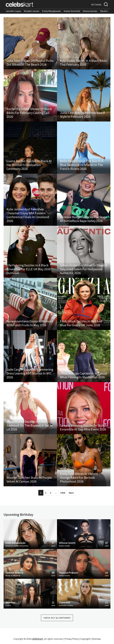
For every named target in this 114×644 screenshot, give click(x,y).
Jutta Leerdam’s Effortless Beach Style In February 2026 (82, 115)
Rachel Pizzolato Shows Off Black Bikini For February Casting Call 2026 (29, 113)
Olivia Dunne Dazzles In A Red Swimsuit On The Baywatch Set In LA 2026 (30, 425)
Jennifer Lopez (13, 11)
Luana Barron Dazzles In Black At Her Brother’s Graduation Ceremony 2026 (29, 165)
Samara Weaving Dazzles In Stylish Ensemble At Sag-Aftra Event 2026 (83, 427)
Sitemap (96, 639)
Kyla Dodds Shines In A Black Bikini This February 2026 (84, 63)
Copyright (85, 639)
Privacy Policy (72, 639)
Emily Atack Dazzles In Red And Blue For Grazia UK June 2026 (81, 323)
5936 (63, 493)
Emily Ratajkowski (52, 11)
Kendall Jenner (32, 11)
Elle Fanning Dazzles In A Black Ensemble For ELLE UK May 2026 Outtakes (29, 269)
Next (71, 493)
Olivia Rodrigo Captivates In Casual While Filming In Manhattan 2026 (84, 375)
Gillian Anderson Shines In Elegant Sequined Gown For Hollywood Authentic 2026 (84, 269)
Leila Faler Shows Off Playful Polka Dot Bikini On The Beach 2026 (30, 63)
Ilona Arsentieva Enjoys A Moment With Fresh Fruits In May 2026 (30, 323)
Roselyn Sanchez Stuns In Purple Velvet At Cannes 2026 (29, 479)
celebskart (37, 639)
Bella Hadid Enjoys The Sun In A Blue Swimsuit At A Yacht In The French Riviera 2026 (82, 165)
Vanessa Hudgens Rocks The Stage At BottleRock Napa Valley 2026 (83, 219)
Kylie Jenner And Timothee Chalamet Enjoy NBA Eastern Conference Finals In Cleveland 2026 (28, 215)
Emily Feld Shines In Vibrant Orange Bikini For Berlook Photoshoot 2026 (79, 478)
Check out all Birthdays (57, 618)
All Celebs (96, 4)
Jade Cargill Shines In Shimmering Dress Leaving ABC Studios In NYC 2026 (30, 373)
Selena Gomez (90, 11)
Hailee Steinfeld (72, 11)
